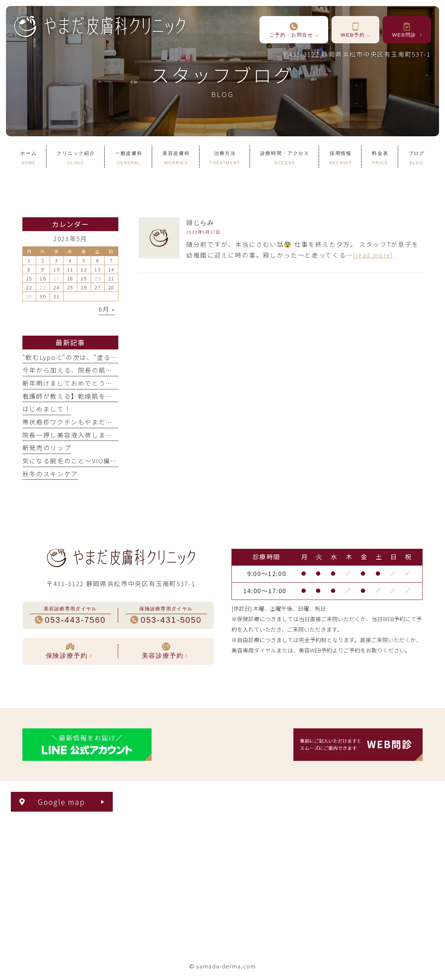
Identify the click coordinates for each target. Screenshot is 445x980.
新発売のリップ (47, 448)
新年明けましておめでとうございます (82, 383)
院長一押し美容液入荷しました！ (75, 435)
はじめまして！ (47, 409)
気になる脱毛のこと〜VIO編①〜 (73, 461)
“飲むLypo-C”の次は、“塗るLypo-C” (80, 357)
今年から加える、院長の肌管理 (71, 370)
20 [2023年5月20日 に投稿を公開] (98, 278)
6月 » (107, 309)
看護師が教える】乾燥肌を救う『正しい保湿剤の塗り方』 (113, 396)
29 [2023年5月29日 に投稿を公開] (29, 296)
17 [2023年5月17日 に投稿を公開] (57, 278)
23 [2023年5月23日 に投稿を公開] (43, 287)
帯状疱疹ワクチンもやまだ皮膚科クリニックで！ (99, 422)
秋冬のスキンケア (50, 474)
